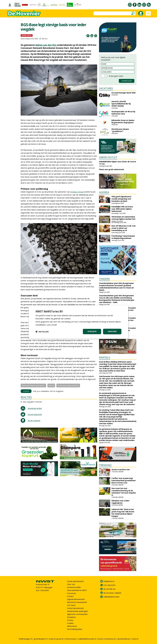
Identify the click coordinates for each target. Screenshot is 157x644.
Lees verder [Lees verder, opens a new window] (52, 325)
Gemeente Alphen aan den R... (33, 386)
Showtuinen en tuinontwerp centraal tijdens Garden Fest (123, 218)
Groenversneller (74, 587)
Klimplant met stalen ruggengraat (120, 502)
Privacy (70, 620)
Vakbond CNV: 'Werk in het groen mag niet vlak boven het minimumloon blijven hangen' (123, 513)
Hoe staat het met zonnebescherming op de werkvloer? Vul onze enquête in (124, 492)
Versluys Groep (77, 192)
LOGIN (26, 391)
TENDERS (104, 279)
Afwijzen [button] (92, 331)
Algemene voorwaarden (77, 614)
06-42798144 (109, 589)
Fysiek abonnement (75, 581)
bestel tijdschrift (35, 414)
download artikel (35, 408)
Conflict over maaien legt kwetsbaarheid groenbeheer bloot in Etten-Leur (124, 480)
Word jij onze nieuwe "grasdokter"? (120, 130)
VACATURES (106, 88)
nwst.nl (135, 639)
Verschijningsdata (75, 629)
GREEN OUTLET (108, 157)
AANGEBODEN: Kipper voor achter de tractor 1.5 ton (118, 163)
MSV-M (51, 386)
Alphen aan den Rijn (46, 45)
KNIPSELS (105, 357)
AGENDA (104, 192)
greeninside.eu (124, 639)
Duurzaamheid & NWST (77, 590)
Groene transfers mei (121, 469)
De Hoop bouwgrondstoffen (68, 386)
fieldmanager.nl (25, 639)
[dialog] (78, 322)
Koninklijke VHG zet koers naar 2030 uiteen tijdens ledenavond (122, 209)
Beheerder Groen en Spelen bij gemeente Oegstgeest (123, 121)
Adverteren (72, 626)
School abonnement (75, 608)
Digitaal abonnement (76, 599)
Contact (70, 596)
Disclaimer (71, 617)
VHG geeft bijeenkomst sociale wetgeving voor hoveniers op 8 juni (121, 199)
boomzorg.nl (71, 639)
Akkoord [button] (112, 331)
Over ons (71, 584)
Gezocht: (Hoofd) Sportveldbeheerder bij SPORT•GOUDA (121, 104)
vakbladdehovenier (111, 597)
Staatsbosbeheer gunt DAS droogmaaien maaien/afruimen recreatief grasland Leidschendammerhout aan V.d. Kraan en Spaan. (116, 287)
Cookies (70, 623)
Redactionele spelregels (77, 611)
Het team (71, 605)
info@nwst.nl (109, 581)
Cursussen (72, 593)
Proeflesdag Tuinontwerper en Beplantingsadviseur (123, 237)
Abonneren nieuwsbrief (77, 602)
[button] (42, 332)
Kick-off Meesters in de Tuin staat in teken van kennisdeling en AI (123, 228)
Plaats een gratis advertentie (112, 169)
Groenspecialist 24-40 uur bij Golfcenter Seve (123, 113)
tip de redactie (34, 420)
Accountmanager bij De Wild (123, 93)
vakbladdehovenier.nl (87, 639)
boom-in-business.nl (107, 639)
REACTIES (26, 397)
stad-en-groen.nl (56, 639)
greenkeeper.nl (40, 639)
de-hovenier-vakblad (112, 593)
